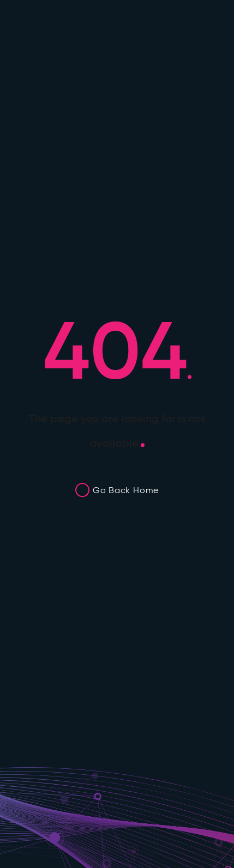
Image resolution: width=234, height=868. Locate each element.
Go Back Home (126, 490)
